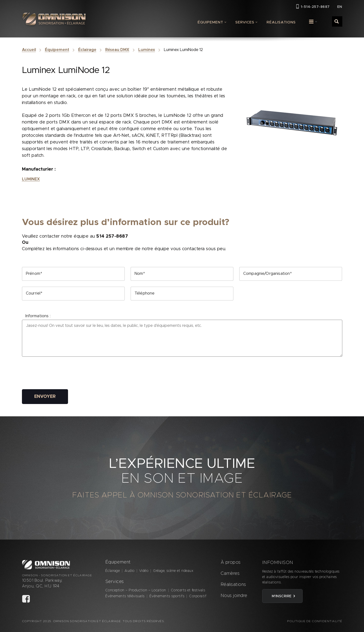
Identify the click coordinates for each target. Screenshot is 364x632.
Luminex (147, 50)
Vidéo (144, 571)
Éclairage (87, 50)
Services (245, 22)
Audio (130, 571)
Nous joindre (234, 596)
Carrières (230, 574)
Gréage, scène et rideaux (173, 571)
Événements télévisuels (125, 596)
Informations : (38, 316)
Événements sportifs (167, 596)
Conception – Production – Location (136, 590)
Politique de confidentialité (315, 621)
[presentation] (59, 374)
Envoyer (45, 397)
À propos (231, 562)
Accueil (29, 50)
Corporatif (198, 596)
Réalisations (281, 22)
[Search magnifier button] (337, 21)
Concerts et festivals (188, 590)
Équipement (210, 22)
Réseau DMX (117, 50)
